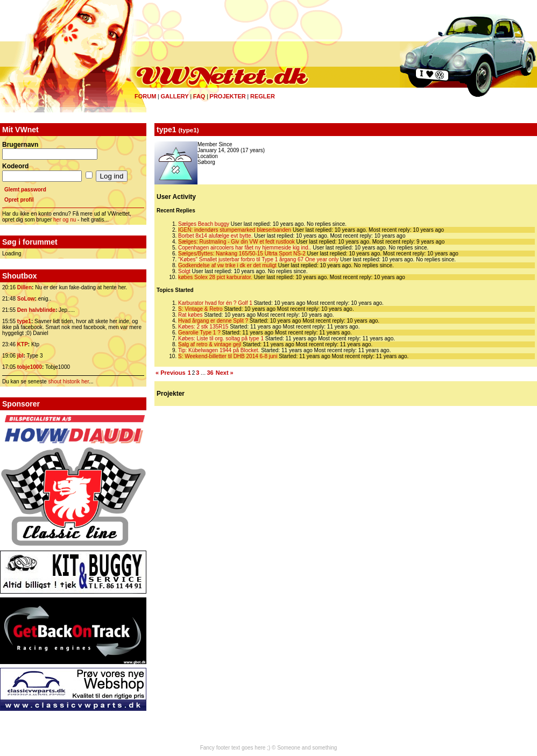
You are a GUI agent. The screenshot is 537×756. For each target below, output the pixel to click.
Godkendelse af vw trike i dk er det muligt (227, 265)
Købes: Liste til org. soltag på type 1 (221, 338)
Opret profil (19, 200)
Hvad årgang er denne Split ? (213, 321)
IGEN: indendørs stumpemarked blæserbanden (235, 230)
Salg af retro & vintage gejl (210, 344)
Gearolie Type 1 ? (199, 333)
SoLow (26, 299)
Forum (145, 96)
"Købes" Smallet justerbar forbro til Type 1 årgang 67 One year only (258, 259)
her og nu (65, 220)
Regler (263, 96)
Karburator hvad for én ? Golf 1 (215, 303)
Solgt (184, 271)
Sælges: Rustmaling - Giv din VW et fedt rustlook (236, 242)
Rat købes (190, 315)
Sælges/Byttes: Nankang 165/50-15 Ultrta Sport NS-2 (242, 254)
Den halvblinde (36, 310)
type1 (24, 321)
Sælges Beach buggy (204, 224)
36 (210, 373)
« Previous (171, 373)
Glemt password (25, 190)
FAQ (199, 96)
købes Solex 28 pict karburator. (215, 277)
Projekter (228, 96)
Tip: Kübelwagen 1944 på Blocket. (219, 350)
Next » (225, 373)
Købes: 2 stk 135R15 (203, 327)
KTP (23, 344)
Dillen (24, 287)
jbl (20, 356)
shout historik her (69, 381)
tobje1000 (30, 367)
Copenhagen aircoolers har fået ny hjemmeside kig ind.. (245, 248)
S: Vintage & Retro (200, 309)
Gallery (174, 96)
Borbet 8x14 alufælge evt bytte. (215, 236)
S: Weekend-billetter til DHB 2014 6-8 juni (228, 356)
